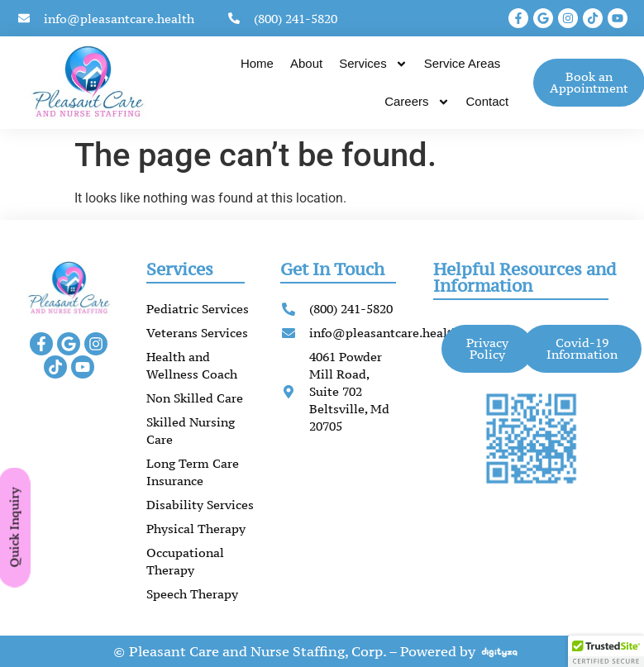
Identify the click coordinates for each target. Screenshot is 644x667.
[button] (606, 651)
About (306, 63)
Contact (488, 101)
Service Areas (463, 63)
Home (257, 63)
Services (373, 64)
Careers (417, 102)
